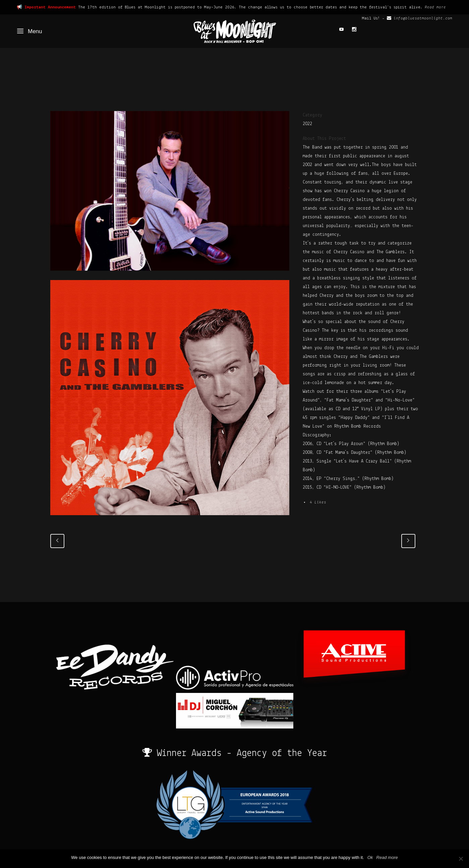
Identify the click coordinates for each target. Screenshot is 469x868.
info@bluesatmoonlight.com (423, 18)
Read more (435, 7)
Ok (370, 857)
